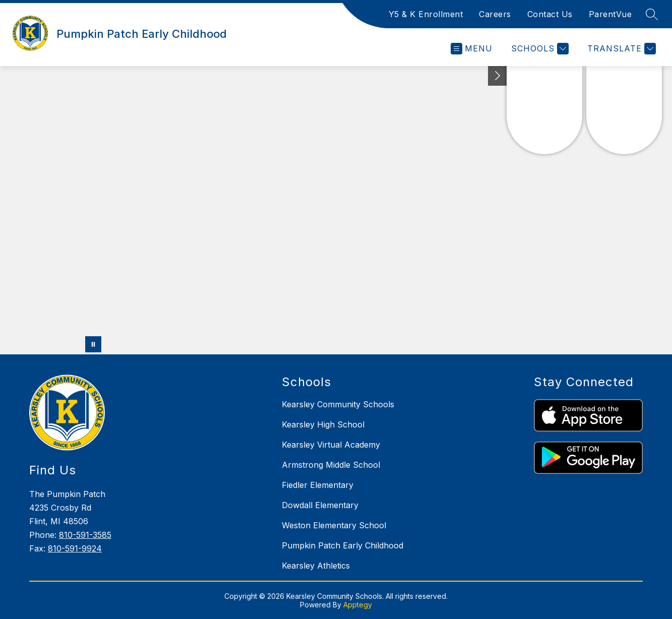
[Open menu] (472, 49)
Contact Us (550, 14)
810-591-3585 (85, 535)
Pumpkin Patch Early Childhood (343, 545)
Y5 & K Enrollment (426, 14)
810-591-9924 (75, 548)
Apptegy (358, 605)
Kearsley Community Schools (338, 404)
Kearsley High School (323, 424)
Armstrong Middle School (331, 465)
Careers (495, 14)
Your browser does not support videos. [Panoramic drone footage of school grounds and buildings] (336, 210)
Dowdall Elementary (320, 505)
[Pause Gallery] (93, 344)
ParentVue (610, 14)
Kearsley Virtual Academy (331, 445)
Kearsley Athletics (316, 566)
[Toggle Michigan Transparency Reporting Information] (498, 76)
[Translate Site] (620, 49)
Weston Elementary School (334, 525)
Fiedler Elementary (318, 485)
